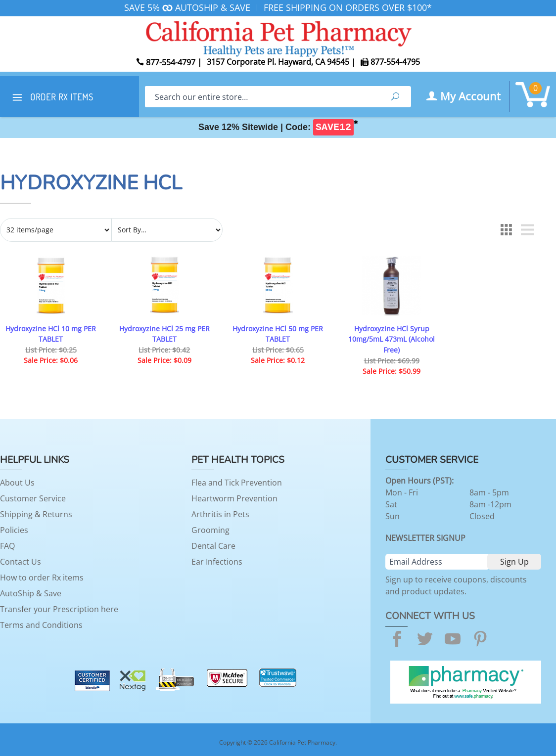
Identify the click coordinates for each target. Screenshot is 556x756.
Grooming (210, 530)
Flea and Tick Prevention (237, 483)
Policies (14, 530)
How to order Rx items (42, 578)
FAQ (7, 546)
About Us (17, 483)
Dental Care (213, 546)
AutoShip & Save (31, 593)
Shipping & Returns (36, 514)
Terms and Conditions (41, 625)
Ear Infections (217, 562)
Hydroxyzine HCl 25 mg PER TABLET (164, 334)
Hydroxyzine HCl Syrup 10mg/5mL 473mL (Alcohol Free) (392, 339)
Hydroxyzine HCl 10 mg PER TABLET (51, 334)
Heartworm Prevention (234, 498)
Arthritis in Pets (220, 514)
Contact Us (21, 562)
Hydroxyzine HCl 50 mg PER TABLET (278, 334)
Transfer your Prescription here (59, 609)
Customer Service (33, 498)
